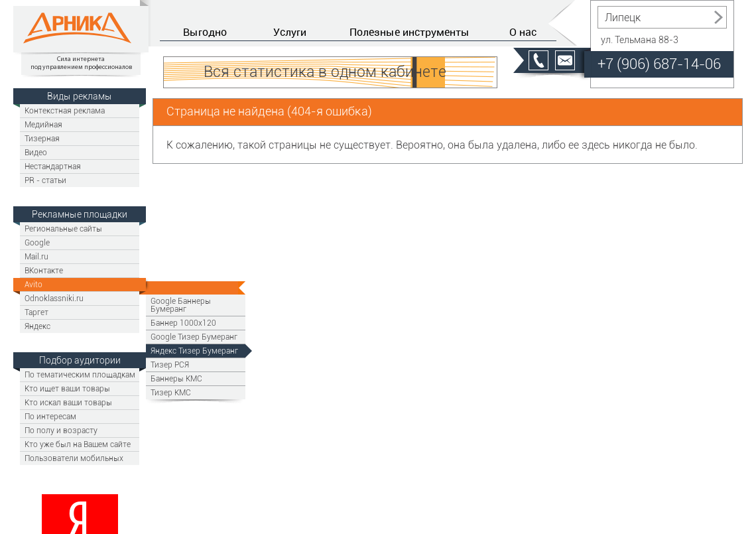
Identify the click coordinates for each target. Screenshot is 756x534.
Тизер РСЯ (170, 365)
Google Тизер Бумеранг (194, 337)
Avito (33, 284)
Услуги (290, 32)
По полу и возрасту (61, 430)
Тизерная (42, 138)
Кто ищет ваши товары (67, 388)
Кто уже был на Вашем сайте (78, 444)
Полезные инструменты (409, 32)
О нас (523, 32)
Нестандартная (53, 166)
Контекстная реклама (65, 110)
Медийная (43, 124)
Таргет (36, 312)
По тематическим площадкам (80, 374)
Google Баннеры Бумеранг (181, 305)
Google (37, 242)
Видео (36, 152)
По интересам (50, 416)
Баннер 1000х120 (183, 323)
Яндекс (37, 326)
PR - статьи (45, 180)
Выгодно (205, 32)
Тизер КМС (171, 392)
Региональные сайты (63, 229)
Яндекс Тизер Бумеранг (194, 351)
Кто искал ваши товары (68, 402)
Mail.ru (36, 256)
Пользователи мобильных (74, 458)
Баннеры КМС (176, 378)
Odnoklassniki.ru (54, 298)
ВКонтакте (44, 270)
